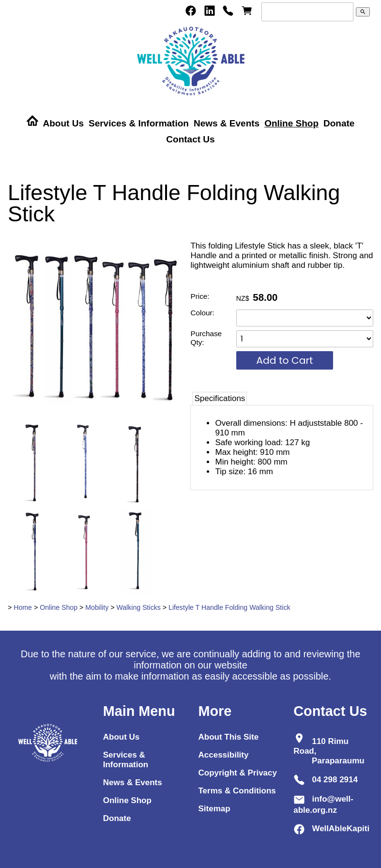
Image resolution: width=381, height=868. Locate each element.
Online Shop (291, 123)
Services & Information (139, 123)
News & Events (227, 123)
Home (23, 607)
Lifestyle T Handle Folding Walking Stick (229, 607)
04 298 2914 (335, 780)
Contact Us (190, 139)
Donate (339, 123)
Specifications (220, 398)
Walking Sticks (138, 607)
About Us (63, 123)
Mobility (97, 607)
